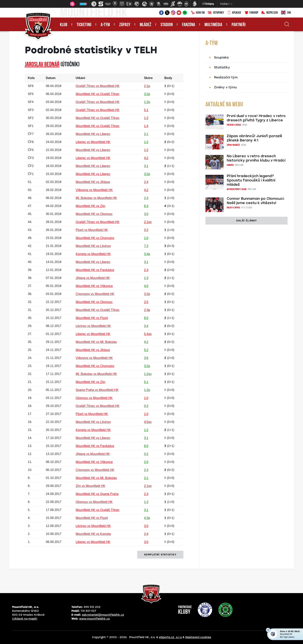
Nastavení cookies (198, 637)
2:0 (146, 462)
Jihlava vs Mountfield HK (93, 278)
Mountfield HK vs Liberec (93, 134)
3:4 (146, 326)
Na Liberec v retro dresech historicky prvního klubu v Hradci (256, 158)
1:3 (146, 278)
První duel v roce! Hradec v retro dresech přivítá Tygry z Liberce (256, 118)
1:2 (146, 118)
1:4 (146, 126)
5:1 (146, 110)
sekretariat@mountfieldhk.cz (103, 615)
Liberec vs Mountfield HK (93, 142)
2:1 (146, 134)
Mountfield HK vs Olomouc (94, 214)
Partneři (239, 25)
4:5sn (148, 422)
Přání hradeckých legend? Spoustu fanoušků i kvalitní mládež (251, 180)
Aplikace (234, 13)
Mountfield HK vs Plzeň (92, 318)
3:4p (147, 254)
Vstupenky (216, 13)
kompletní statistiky (160, 555)
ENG (286, 13)
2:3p (147, 310)
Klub (64, 25)
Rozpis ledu (270, 13)
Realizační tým (226, 77)
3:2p (147, 94)
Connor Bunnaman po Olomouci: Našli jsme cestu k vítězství (256, 201)
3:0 (146, 214)
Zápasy (125, 25)
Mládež (145, 25)
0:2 (146, 454)
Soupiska (221, 57)
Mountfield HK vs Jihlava (93, 182)
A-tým (105, 25)
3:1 (146, 166)
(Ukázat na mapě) (25, 619)
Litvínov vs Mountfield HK (93, 326)
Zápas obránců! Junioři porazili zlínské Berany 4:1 (254, 138)
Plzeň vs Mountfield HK (92, 230)
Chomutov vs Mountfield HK (95, 294)
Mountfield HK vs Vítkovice (94, 286)
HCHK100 (198, 13)
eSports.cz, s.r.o (170, 637)
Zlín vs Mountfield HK (91, 486)
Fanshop (251, 13)
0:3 (146, 406)
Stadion (167, 25)
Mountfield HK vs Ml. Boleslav (96, 342)
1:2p (147, 102)
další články (247, 221)
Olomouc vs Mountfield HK (94, 398)
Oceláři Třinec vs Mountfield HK (98, 86)
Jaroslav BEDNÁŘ (42, 65)
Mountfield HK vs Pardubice (95, 270)
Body (168, 78)
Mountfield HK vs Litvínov (93, 246)
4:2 (146, 158)
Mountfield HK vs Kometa (93, 534)
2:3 (146, 198)
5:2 (146, 350)
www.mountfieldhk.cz (95, 619)
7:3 (146, 246)
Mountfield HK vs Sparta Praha (97, 494)
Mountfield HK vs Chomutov (95, 238)
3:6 (146, 358)
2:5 (146, 302)
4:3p (147, 518)
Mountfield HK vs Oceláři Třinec (98, 94)
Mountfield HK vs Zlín (91, 206)
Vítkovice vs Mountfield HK (94, 190)
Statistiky (222, 67)
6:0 (146, 318)
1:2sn (148, 374)
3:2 (146, 230)
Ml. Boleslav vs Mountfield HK (96, 198)
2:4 (146, 182)
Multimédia (213, 25)
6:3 (146, 206)
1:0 (146, 238)
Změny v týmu (225, 87)
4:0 (146, 286)
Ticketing (84, 25)
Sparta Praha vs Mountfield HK (97, 390)
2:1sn (148, 222)
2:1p (147, 86)
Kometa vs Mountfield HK (93, 254)
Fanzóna (189, 25)
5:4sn (148, 334)
